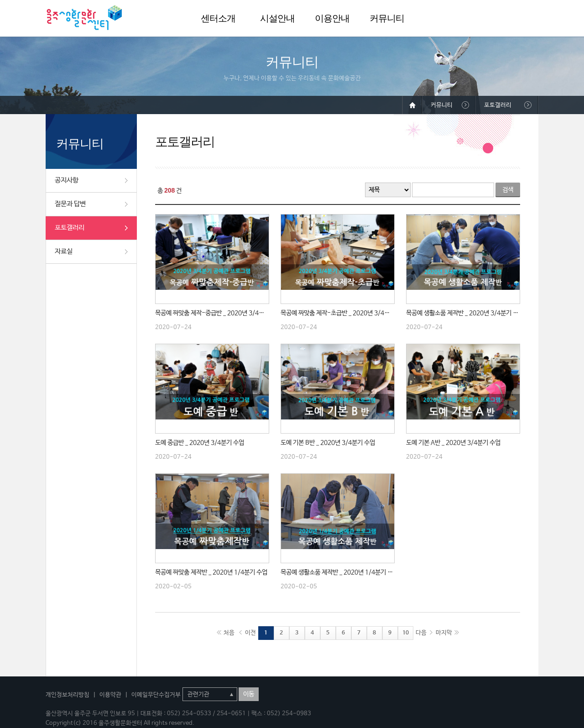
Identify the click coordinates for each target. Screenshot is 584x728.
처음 (229, 633)
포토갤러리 (70, 228)
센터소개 (218, 18)
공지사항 (67, 180)
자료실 (64, 251)
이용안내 (332, 18)
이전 (250, 633)
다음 (421, 633)
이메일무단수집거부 (156, 695)
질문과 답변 (70, 204)
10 (406, 633)
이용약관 (110, 695)
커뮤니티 (387, 18)
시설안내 (277, 18)
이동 (249, 694)
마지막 (444, 633)
